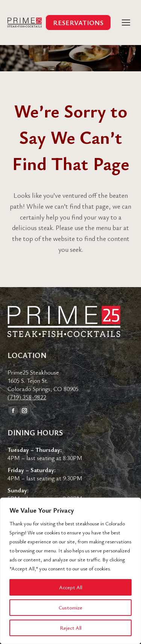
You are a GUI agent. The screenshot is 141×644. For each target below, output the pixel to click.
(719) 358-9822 (27, 397)
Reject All (71, 628)
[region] (70, 571)
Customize (70, 607)
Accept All (71, 587)
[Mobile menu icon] (126, 23)
